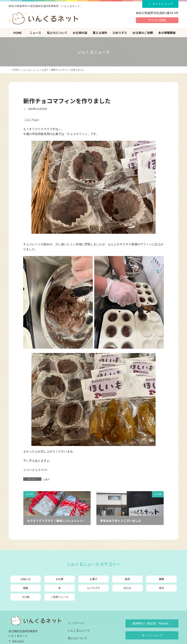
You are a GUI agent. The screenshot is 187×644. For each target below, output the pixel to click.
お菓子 (47, 480)
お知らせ (26, 579)
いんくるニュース (79, 631)
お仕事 (60, 579)
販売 (127, 579)
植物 (26, 588)
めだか (127, 588)
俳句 (161, 588)
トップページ (76, 623)
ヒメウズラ (93, 588)
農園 (161, 579)
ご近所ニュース (60, 597)
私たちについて (78, 638)
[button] (152, 623)
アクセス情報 (157, 20)
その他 (26, 597)
